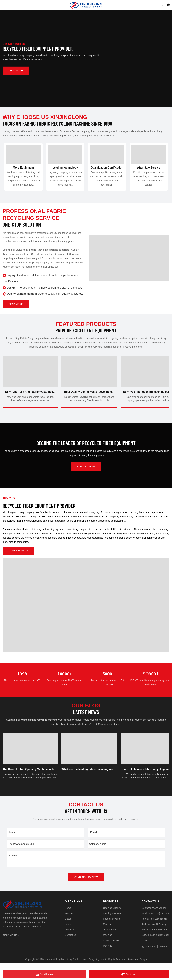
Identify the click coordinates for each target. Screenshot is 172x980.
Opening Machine (112, 914)
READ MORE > (11, 941)
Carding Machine (112, 919)
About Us (70, 935)
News (68, 930)
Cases (68, 924)
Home (68, 914)
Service (69, 919)
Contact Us (70, 941)
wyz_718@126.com (159, 919)
